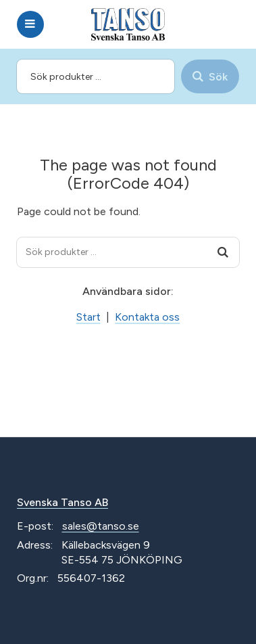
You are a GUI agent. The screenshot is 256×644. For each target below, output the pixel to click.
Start (88, 317)
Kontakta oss (147, 317)
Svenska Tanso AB (62, 502)
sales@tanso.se (101, 526)
